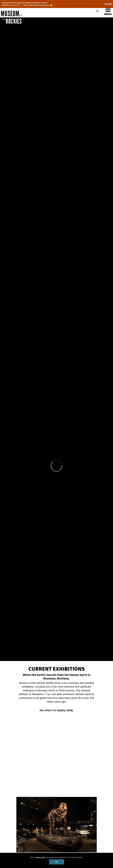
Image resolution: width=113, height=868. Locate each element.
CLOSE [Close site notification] (108, 4)
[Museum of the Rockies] (29, 13)
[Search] (98, 11)
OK (56, 862)
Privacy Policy (41, 857)
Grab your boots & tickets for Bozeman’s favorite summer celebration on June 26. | (28, 4)
